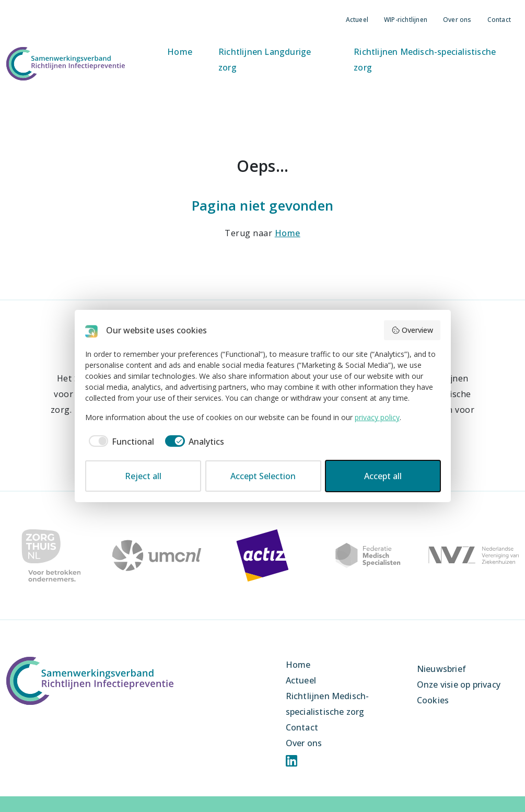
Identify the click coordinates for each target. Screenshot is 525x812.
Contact (499, 20)
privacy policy (377, 417)
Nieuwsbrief (441, 669)
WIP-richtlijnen (406, 20)
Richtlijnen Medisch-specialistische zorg (425, 60)
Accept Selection (263, 476)
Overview (412, 330)
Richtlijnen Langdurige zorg (265, 60)
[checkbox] (120, 442)
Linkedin (291, 761)
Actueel (357, 20)
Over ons (457, 20)
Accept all (383, 476)
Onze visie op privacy (459, 685)
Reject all (143, 476)
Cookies (433, 700)
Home (180, 52)
